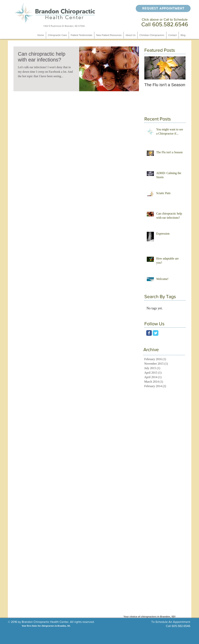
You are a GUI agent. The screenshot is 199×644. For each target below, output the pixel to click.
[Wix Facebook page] (149, 333)
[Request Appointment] (163, 8)
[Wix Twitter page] (156, 333)
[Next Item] (180, 68)
